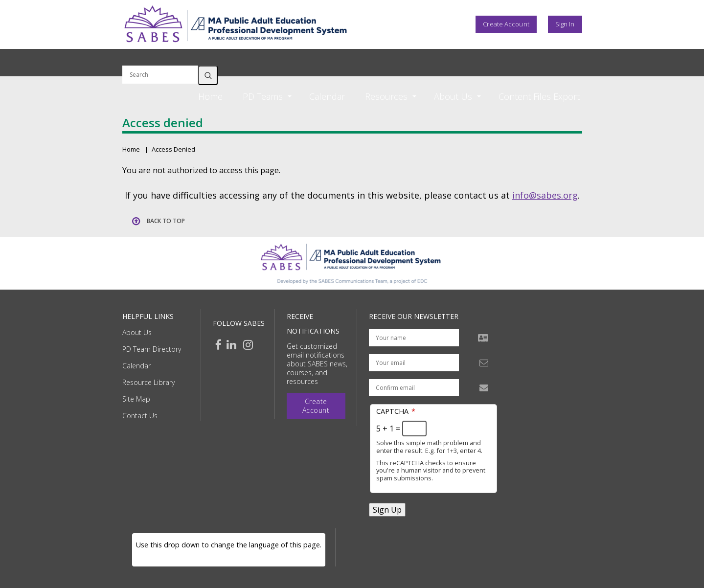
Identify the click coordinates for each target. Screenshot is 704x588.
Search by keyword (160, 60)
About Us (137, 332)
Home (210, 96)
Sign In (565, 24)
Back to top (166, 221)
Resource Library (148, 382)
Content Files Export (539, 96)
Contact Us (140, 416)
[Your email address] (414, 363)
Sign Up (387, 510)
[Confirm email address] (414, 388)
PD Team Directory (152, 349)
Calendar (327, 96)
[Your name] (414, 338)
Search (208, 75)
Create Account (506, 24)
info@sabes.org (545, 195)
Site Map (136, 399)
